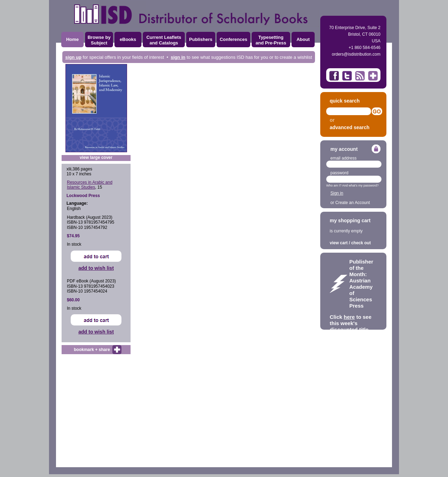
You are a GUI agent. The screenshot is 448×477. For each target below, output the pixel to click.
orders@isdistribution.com (356, 54)
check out (361, 243)
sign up (73, 57)
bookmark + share (92, 350)
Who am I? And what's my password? (352, 185)
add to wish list (96, 268)
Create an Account (353, 203)
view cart (339, 243)
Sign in (337, 193)
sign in (178, 57)
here (349, 317)
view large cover (96, 157)
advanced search (350, 127)
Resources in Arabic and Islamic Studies (90, 185)
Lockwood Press (83, 196)
